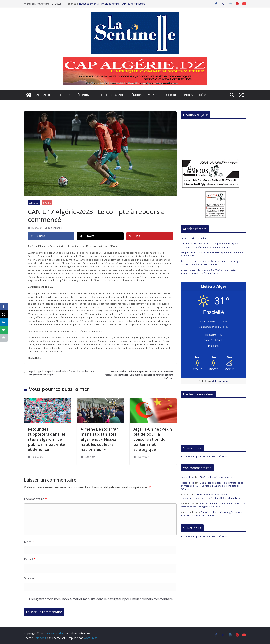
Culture (170, 95)
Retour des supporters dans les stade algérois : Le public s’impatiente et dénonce (47, 439)
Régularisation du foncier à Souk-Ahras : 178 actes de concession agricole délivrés (213, 505)
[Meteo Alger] (214, 358)
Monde (153, 95)
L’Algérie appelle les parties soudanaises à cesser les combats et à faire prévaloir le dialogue (59, 373)
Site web (30, 578)
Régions (136, 95)
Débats (204, 95)
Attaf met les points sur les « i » (216, 477)
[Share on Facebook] (51, 236)
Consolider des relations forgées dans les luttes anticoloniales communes (212, 514)
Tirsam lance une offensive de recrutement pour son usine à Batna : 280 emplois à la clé (211, 496)
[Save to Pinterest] (150, 236)
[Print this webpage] (4, 338)
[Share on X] (100, 236)
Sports (188, 95)
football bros (187, 477)
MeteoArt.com (220, 381)
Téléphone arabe (111, 95)
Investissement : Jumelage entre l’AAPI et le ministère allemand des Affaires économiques (112, 6)
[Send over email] (4, 330)
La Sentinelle (55, 228)
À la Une (34, 203)
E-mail (30, 559)
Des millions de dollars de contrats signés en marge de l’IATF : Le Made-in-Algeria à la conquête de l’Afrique (212, 486)
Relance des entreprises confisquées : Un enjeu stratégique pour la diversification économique (212, 263)
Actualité (44, 95)
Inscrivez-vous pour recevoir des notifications (204, 456)
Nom (29, 542)
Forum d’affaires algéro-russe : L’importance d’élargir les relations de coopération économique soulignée (210, 245)
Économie (85, 95)
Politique (64, 95)
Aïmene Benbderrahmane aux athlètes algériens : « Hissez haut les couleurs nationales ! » (100, 439)
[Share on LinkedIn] (4, 322)
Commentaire (35, 499)
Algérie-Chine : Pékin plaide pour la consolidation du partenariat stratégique (153, 439)
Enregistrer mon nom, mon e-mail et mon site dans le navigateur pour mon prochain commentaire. (101, 599)
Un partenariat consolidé (194, 238)
